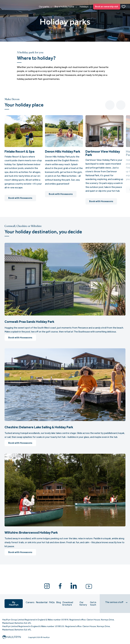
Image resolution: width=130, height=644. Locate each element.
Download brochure (68, 604)
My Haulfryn (14, 604)
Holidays (85, 7)
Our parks (45, 7)
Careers (30, 602)
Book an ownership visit (107, 7)
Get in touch (93, 604)
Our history (83, 604)
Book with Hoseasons (20, 198)
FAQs (52, 602)
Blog (59, 602)
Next (121, 105)
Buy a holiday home (66, 7)
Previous (110, 105)
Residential (42, 602)
